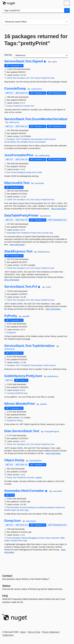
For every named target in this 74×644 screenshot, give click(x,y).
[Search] (67, 11)
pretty (29, 172)
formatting (30, 507)
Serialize (25, 142)
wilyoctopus (31, 521)
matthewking (44, 155)
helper (7, 540)
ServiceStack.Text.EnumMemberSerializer (36, 119)
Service (52, 139)
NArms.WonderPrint (20, 404)
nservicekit (39, 183)
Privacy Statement (51, 632)
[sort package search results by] (41, 55)
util (18, 510)
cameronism (37, 89)
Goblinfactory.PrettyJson (23, 376)
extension (55, 538)
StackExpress (44, 252)
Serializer (21, 78)
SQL (51, 233)
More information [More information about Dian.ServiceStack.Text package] (53, 453)
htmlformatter (10, 510)
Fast (52, 78)
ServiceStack (37, 139)
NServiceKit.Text (17, 183)
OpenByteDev (35, 461)
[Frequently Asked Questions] (5, 596)
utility (62, 538)
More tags (24, 510)
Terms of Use (34, 632)
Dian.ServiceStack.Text (22, 431)
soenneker (58, 491)
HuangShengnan (52, 431)
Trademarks (8, 635)
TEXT (18, 139)
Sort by (8, 55)
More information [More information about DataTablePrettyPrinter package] (17, 245)
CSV (28, 78)
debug (24, 538)
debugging (32, 538)
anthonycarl (14, 122)
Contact (7, 576)
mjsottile (26, 316)
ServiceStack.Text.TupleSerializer (30, 346)
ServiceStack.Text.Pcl (21, 287)
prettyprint (22, 172)
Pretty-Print (36, 233)
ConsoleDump (15, 89)
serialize (14, 540)
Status (6, 586)
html (9, 507)
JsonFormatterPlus (19, 155)
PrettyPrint (45, 78)
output (48, 538)
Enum (32, 142)
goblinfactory (53, 376)
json (9, 172)
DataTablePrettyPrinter (22, 215)
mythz (54, 62)
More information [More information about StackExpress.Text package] (12, 280)
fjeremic (47, 216)
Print (18, 233)
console (10, 393)
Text (15, 78)
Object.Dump (14, 460)
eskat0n (43, 404)
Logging (38, 477)
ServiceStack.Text (12, 142)
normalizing (40, 507)
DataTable (11, 233)
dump (9, 538)
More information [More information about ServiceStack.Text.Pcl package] (53, 309)
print (34, 172)
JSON (10, 78)
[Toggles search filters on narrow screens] (67, 22)
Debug (20, 420)
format (14, 172)
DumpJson (13, 521)
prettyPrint (19, 393)
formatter (15, 507)
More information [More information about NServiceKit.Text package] (59, 209)
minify (39, 172)
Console (26, 106)
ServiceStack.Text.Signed (24, 61)
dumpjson (17, 538)
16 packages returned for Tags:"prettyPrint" (36, 40)
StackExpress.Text (18, 251)
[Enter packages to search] (33, 11)
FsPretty (11, 316)
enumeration (40, 142)
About (23, 632)
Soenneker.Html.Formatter (24, 491)
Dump (37, 78)
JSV (32, 78)
